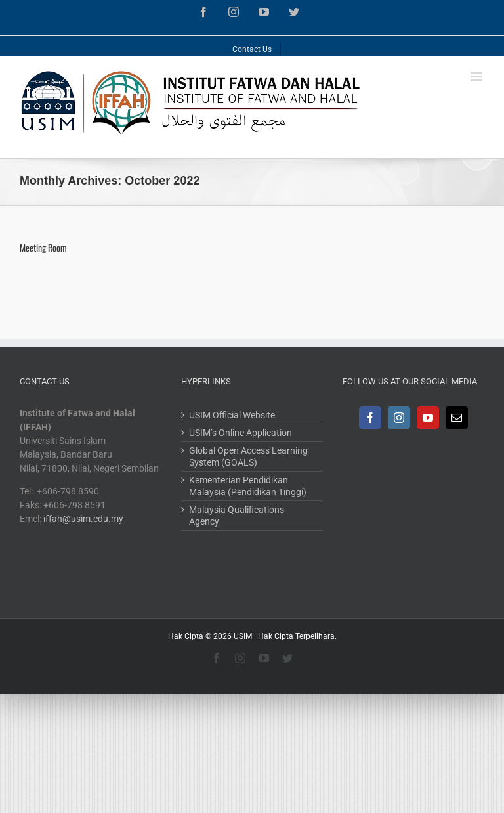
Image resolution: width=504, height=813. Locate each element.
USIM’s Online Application (241, 433)
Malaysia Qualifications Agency (237, 516)
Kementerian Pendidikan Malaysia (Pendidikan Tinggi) (248, 486)
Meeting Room (43, 247)
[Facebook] (370, 418)
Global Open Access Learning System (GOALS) (248, 456)
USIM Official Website (232, 415)
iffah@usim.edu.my (83, 519)
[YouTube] (428, 418)
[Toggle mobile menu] (477, 77)
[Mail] (457, 418)
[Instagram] (399, 418)
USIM (243, 636)
